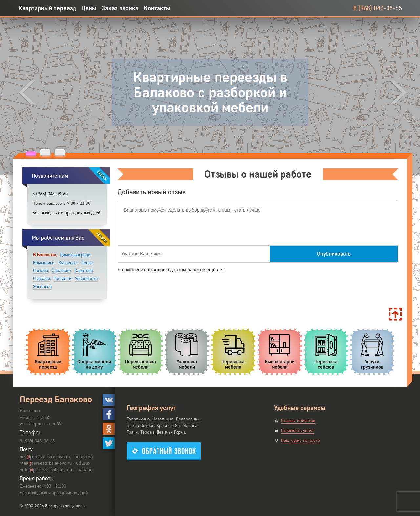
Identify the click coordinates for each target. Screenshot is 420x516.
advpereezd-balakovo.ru (45, 457)
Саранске (61, 271)
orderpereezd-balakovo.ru (46, 470)
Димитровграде (75, 255)
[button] (31, 153)
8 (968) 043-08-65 (378, 8)
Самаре (41, 271)
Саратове (84, 271)
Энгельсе (42, 286)
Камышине (44, 263)
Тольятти (63, 279)
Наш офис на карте (300, 440)
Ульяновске (86, 279)
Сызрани (42, 279)
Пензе (87, 263)
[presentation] (27, 92)
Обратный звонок (164, 451)
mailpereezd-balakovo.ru (46, 463)
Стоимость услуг (298, 430)
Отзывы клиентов (298, 421)
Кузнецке (68, 263)
